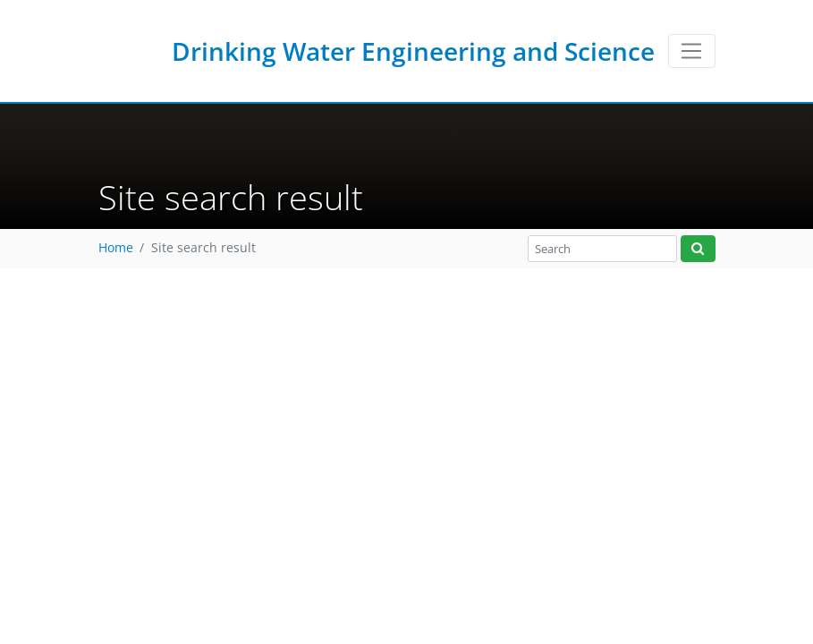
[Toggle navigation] (692, 51)
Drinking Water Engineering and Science (413, 51)
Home (116, 248)
